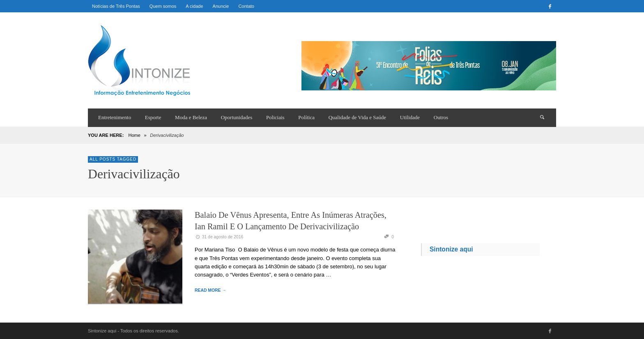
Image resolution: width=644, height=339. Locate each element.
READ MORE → (210, 290)
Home (134, 135)
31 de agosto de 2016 (219, 237)
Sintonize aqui (451, 249)
